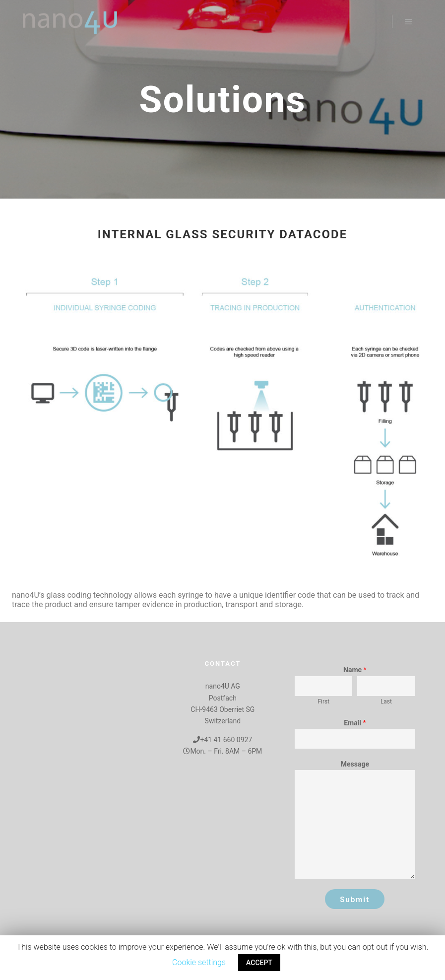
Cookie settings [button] (199, 962)
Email (355, 723)
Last (386, 701)
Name (355, 670)
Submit (355, 900)
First (324, 701)
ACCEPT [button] (259, 963)
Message (355, 764)
